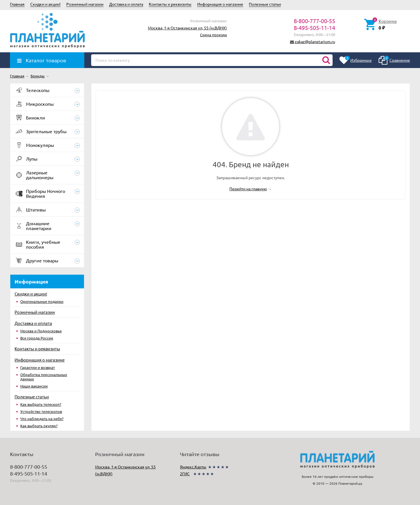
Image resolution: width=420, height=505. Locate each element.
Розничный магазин (85, 4)
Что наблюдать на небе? (42, 419)
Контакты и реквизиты (170, 4)
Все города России (37, 338)
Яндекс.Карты (193, 467)
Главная (17, 4)
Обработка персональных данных (44, 377)
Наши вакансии (34, 386)
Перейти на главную (248, 189)
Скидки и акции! (45, 4)
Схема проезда (213, 35)
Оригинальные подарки (42, 301)
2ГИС (185, 474)
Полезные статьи (265, 4)
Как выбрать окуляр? (39, 426)
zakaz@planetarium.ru (315, 41)
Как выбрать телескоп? (41, 404)
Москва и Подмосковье (41, 331)
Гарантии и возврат (38, 367)
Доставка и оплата (126, 4)
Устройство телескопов (41, 411)
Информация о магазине (220, 4)
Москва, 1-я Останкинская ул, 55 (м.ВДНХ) (187, 28)
